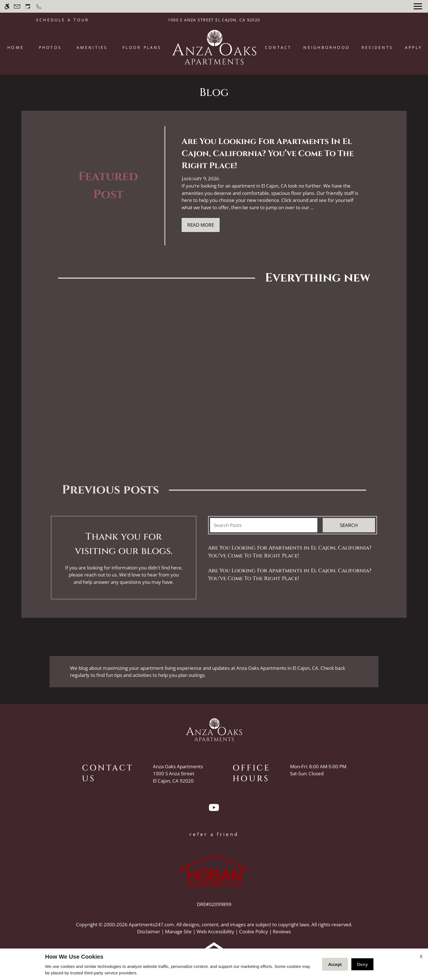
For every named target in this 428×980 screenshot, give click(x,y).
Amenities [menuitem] (92, 47)
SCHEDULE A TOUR (63, 20)
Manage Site (178, 931)
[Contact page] (17, 6)
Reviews (282, 931)
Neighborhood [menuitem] (326, 47)
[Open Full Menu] (418, 6)
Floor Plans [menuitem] (142, 47)
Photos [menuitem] (50, 47)
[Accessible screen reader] (7, 6)
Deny (362, 964)
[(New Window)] (178, 777)
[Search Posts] (264, 525)
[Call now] (39, 6)
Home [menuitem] (16, 47)
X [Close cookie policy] (421, 956)
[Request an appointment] (28, 6)
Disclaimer (149, 931)
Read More (201, 225)
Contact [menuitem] (278, 47)
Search (349, 525)
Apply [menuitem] (413, 47)
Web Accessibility (215, 931)
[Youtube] (214, 810)
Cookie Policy (254, 931)
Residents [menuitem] (377, 47)
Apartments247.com (151, 924)
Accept (335, 964)
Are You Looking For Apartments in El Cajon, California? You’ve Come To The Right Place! (290, 552)
